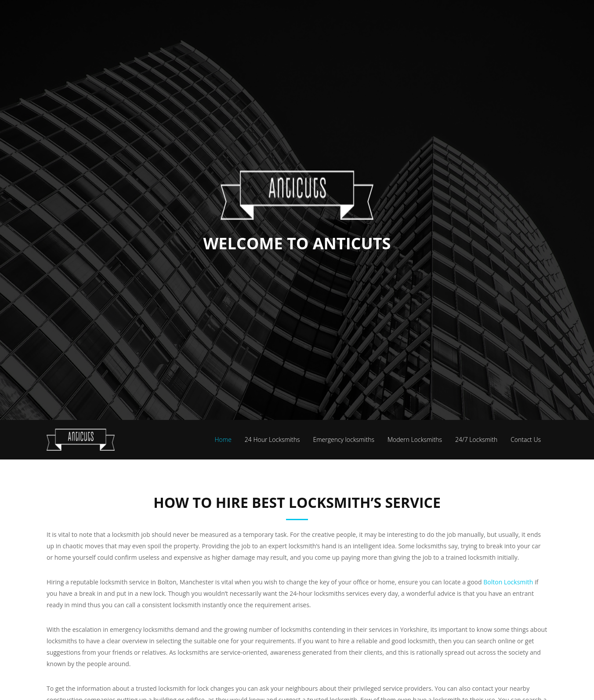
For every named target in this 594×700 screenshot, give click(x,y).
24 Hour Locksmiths (272, 439)
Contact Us (526, 439)
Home (223, 439)
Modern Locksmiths (415, 439)
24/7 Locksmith (476, 439)
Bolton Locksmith (508, 582)
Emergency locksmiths (344, 439)
